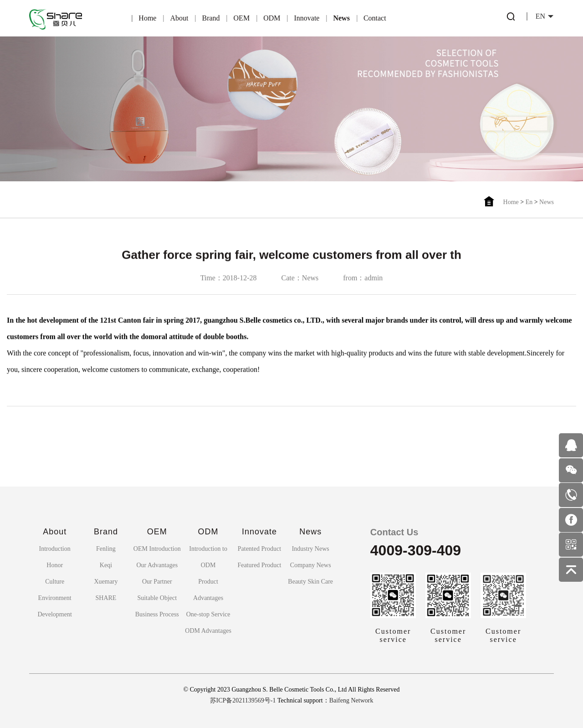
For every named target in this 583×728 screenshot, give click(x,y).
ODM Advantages (208, 631)
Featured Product (259, 565)
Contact (375, 18)
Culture (55, 582)
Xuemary (106, 582)
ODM (272, 18)
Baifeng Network (351, 700)
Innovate (307, 18)
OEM (242, 18)
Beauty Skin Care (310, 582)
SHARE (106, 598)
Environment (55, 598)
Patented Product (259, 549)
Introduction (55, 549)
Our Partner (157, 582)
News (341, 18)
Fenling (106, 549)
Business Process (157, 614)
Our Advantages (157, 565)
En (529, 202)
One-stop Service (208, 614)
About (179, 18)
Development (54, 614)
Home (147, 18)
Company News (311, 565)
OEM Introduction (157, 549)
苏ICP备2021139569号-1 (243, 700)
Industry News (311, 549)
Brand (211, 18)
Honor (55, 565)
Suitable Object (157, 598)
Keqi (106, 565)
